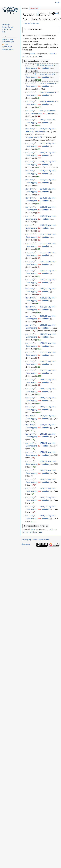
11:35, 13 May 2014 (48, 225)
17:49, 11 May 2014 (48, 361)
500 (40, 56)
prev (32, 65)
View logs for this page (31, 24)
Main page (6, 25)
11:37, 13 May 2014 (48, 216)
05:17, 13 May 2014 (48, 307)
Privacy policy (26, 540)
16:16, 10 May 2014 (48, 488)
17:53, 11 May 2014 (48, 343)
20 (24, 56)
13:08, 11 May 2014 (48, 389)
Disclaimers (26, 544)
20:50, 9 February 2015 (49, 83)
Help (57, 14)
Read (34, 13)
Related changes (8, 42)
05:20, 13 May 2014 (48, 298)
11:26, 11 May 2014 (48, 425)
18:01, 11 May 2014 (48, 334)
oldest (32, 54)
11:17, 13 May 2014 (48, 243)
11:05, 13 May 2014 (48, 261)
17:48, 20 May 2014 (48, 129)
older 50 (53, 54)
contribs (45, 68)
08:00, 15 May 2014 (48, 153)
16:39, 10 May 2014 (48, 470)
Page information (8, 49)
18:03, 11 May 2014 (48, 325)
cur (27, 74)
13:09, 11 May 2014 (48, 380)
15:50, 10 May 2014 (48, 497)
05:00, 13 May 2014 (48, 316)
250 (36, 56)
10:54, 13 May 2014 (48, 289)
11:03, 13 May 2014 (48, 271)
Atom (6, 44)
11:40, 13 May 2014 (48, 198)
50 (28, 56)
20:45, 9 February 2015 (49, 101)
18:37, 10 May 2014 (48, 434)
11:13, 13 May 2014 (48, 252)
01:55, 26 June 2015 (48, 74)
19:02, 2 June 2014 (47, 120)
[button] (41, 30)
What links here (8, 39)
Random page (7, 30)
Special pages (7, 47)
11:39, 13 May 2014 (48, 207)
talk (40, 68)
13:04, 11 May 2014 (48, 407)
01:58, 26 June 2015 (48, 65)
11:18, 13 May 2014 (48, 234)
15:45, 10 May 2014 (48, 516)
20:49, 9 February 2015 (49, 92)
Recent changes (8, 27)
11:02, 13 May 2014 (48, 280)
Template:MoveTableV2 (35, 137)
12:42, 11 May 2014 (48, 416)
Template (25, 8)
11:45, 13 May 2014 (48, 162)
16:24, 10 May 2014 (48, 479)
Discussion (34, 8)
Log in (57, 2)
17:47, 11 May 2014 (48, 370)
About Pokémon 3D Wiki (41, 540)
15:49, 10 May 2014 (48, 507)
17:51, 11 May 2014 (48, 352)
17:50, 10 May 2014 (48, 461)
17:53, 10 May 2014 (48, 443)
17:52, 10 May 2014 (48, 452)
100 (31, 56)
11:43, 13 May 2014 (48, 180)
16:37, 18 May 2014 (48, 143)
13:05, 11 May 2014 (48, 398)
